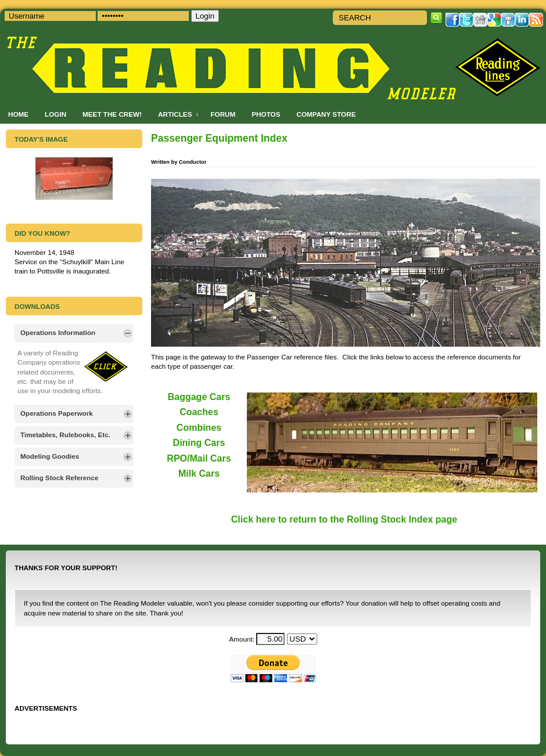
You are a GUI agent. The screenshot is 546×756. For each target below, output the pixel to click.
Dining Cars (199, 443)
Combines (199, 428)
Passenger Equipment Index (219, 138)
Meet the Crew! (112, 114)
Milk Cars (199, 474)
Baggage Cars (199, 397)
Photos (266, 114)
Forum (223, 114)
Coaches (199, 412)
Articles (175, 114)
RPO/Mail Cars (199, 458)
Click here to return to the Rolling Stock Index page (344, 519)
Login (55, 114)
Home (18, 114)
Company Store (326, 114)
